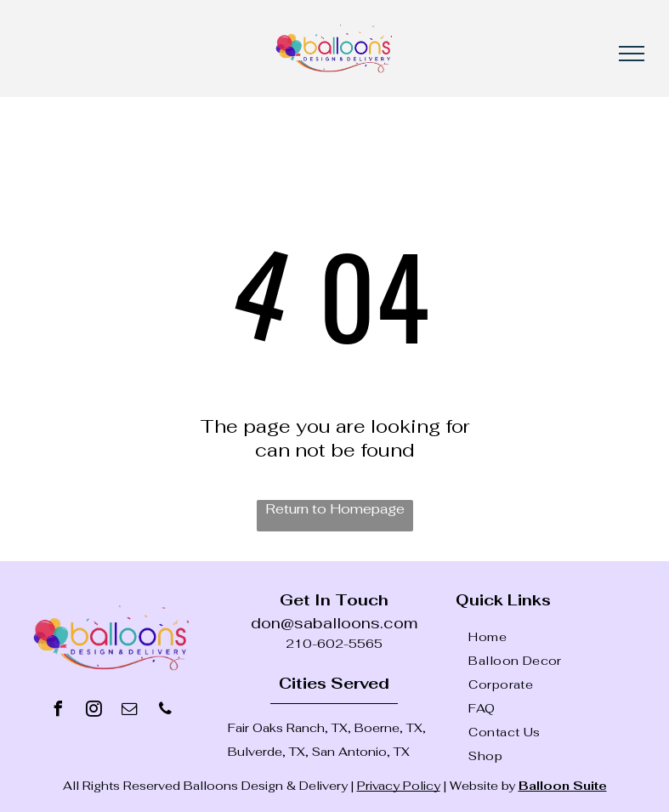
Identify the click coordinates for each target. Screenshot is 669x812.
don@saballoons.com (334, 623)
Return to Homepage (335, 509)
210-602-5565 (334, 644)
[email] (129, 711)
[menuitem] (562, 637)
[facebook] (58, 711)
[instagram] (94, 711)
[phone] (165, 711)
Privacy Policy (399, 786)
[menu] (632, 54)
